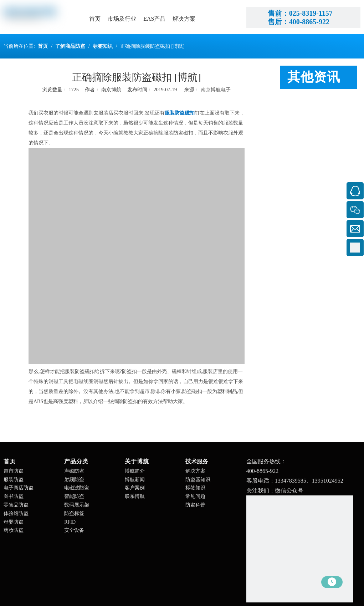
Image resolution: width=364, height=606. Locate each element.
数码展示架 (77, 505)
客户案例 (135, 488)
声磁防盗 (74, 471)
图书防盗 (14, 496)
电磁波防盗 (77, 488)
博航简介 (135, 471)
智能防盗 (74, 496)
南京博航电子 (216, 90)
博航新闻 (135, 480)
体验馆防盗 (16, 513)
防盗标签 (74, 513)
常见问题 (195, 496)
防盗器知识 (198, 480)
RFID (70, 522)
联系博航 (135, 496)
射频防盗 (74, 480)
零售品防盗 (16, 505)
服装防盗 (14, 480)
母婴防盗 (14, 522)
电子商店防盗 (19, 488)
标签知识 (195, 488)
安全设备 (74, 530)
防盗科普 (195, 505)
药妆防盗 (14, 530)
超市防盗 (14, 471)
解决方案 (195, 471)
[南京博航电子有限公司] (300, 549)
